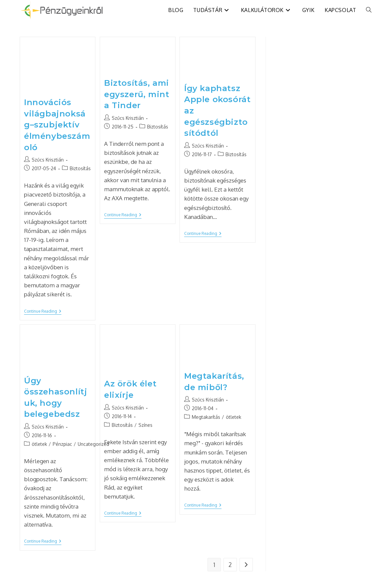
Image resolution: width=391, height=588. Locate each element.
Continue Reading (43, 312)
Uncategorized (93, 444)
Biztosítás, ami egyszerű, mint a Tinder (137, 94)
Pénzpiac (62, 444)
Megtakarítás (206, 417)
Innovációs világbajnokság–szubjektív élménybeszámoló (57, 125)
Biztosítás (80, 168)
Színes (145, 425)
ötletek (39, 444)
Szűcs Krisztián (48, 160)
